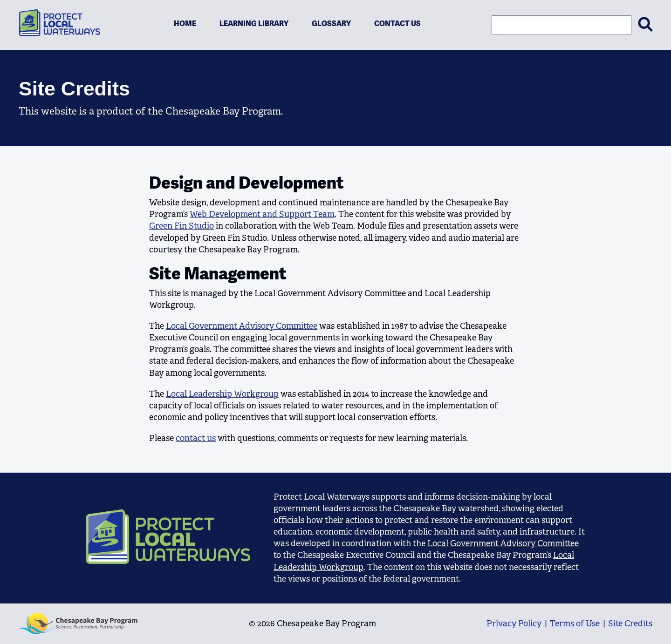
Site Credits (630, 624)
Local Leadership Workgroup (222, 394)
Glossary (331, 24)
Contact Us (397, 24)
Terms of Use (575, 624)
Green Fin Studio (181, 226)
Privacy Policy (514, 624)
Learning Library (254, 24)
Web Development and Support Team (262, 214)
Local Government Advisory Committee (242, 326)
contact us (196, 438)
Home (185, 24)
